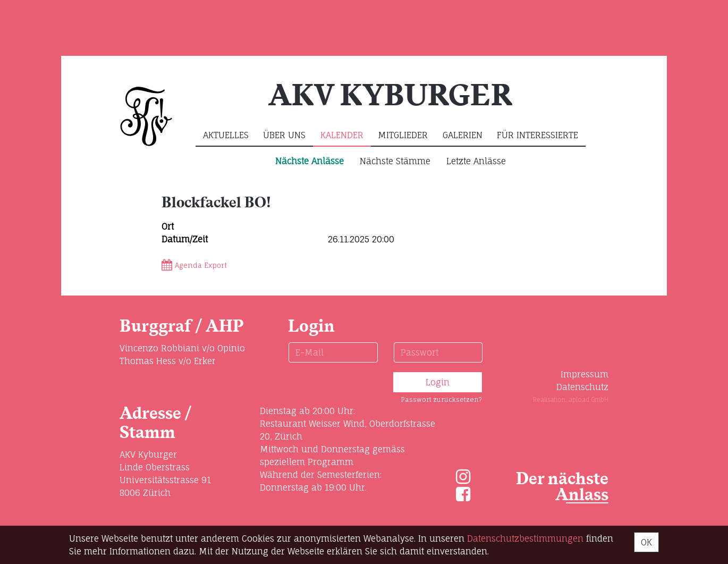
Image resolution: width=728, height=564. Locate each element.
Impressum (585, 374)
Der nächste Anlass (562, 487)
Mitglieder (403, 135)
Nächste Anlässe (310, 161)
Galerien (463, 135)
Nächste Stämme (395, 161)
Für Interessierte (537, 135)
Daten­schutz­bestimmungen (525, 538)
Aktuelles (226, 135)
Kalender (342, 135)
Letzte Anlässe (476, 161)
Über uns (284, 135)
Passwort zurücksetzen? (441, 399)
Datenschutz (582, 387)
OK (646, 542)
